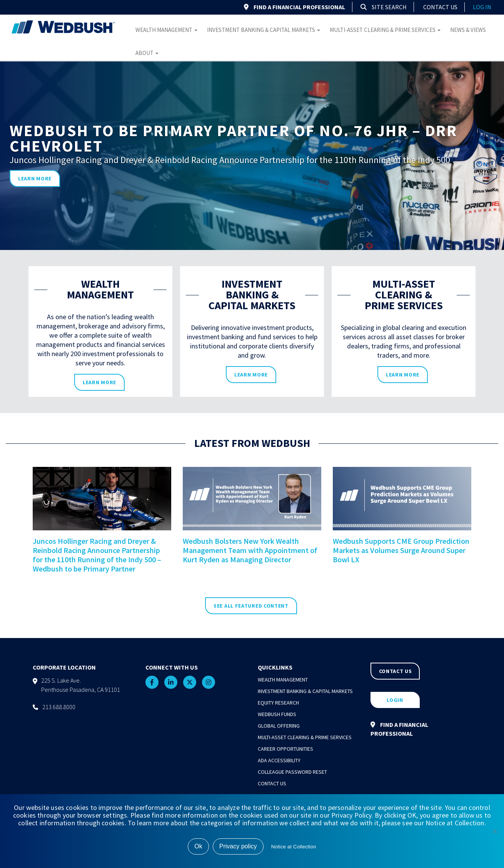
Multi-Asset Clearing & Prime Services (385, 30)
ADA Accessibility (279, 760)
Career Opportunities (285, 749)
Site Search (384, 7)
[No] (494, 831)
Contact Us (440, 7)
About (147, 53)
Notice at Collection (294, 847)
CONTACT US (396, 671)
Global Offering (279, 726)
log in (482, 7)
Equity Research (278, 703)
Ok (198, 846)
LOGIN (395, 700)
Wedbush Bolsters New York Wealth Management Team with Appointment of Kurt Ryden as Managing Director (250, 550)
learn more (35, 178)
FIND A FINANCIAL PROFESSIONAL (295, 7)
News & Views (468, 30)
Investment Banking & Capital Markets (264, 30)
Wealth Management (166, 30)
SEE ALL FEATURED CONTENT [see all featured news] (251, 606)
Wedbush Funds (277, 714)
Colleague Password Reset (292, 772)
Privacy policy (238, 846)
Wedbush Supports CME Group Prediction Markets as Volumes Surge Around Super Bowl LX (401, 550)
